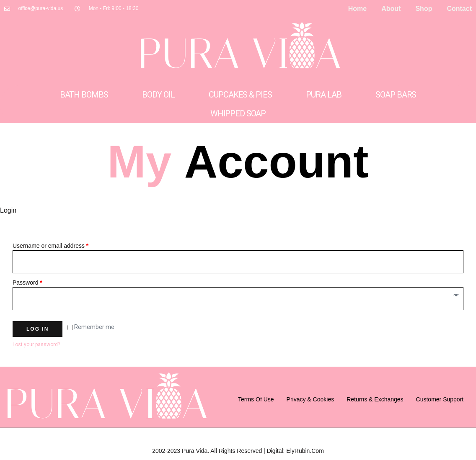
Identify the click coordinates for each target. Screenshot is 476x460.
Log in (38, 329)
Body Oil (158, 95)
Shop (424, 9)
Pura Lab (323, 95)
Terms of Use (256, 399)
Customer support (440, 399)
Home (357, 9)
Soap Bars (396, 95)
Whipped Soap (238, 113)
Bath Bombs (84, 95)
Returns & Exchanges (375, 399)
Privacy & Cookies (310, 399)
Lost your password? (36, 344)
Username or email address (50, 246)
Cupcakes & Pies (240, 95)
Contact (459, 9)
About (391, 9)
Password (27, 283)
